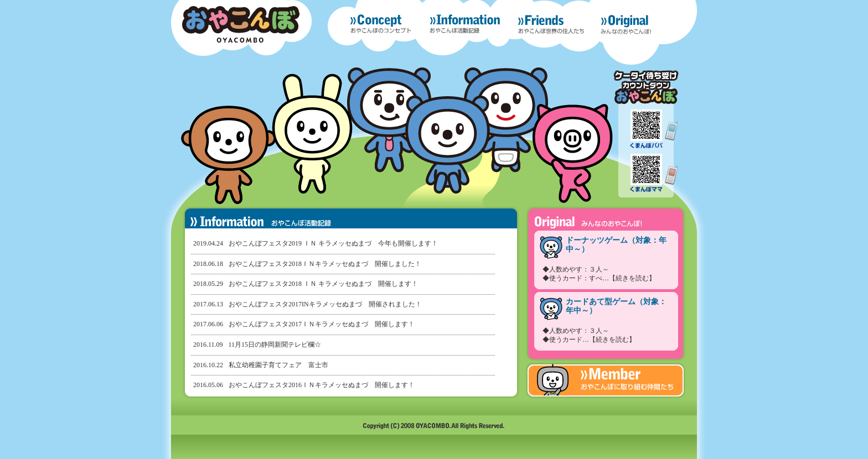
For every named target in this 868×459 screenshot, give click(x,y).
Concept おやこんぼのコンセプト (381, 24)
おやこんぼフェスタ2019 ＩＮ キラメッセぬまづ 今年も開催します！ (333, 243)
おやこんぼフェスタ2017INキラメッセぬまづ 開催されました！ (325, 304)
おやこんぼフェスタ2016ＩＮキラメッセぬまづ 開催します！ (322, 385)
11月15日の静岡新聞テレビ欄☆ (275, 345)
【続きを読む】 (632, 278)
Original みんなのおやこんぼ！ (639, 27)
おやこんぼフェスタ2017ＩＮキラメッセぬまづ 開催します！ (322, 324)
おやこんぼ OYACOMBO (241, 24)
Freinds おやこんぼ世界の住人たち (551, 24)
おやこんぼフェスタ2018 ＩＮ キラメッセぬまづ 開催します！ (323, 284)
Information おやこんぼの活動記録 (465, 24)
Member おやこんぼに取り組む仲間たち (606, 380)
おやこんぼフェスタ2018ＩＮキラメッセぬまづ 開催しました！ (325, 264)
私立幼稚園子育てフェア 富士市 (278, 365)
